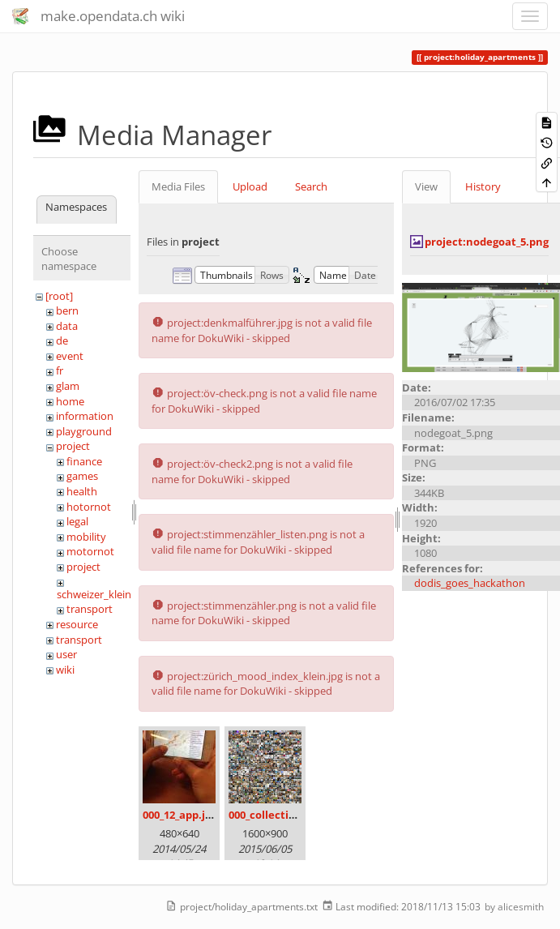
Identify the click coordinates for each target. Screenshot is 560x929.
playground (84, 431)
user (66, 654)
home (70, 401)
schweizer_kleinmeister (112, 594)
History (483, 186)
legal (77, 521)
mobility (86, 537)
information (85, 416)
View (426, 186)
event (70, 356)
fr (60, 370)
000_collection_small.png (293, 815)
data (67, 326)
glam (68, 386)
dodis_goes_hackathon (470, 583)
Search (311, 186)
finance (84, 461)
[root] (59, 296)
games (82, 476)
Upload (250, 186)
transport (90, 609)
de (62, 340)
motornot (90, 551)
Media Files (178, 186)
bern (67, 310)
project (73, 446)
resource (77, 624)
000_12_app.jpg (180, 815)
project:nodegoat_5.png (487, 242)
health (82, 491)
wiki (65, 670)
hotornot (89, 507)
